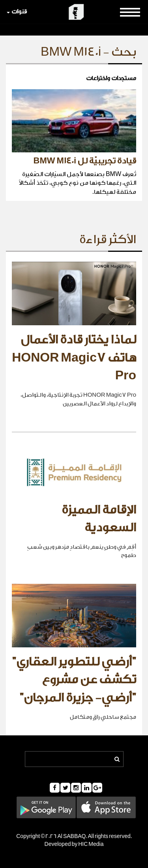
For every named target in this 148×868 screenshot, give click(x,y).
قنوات (17, 12)
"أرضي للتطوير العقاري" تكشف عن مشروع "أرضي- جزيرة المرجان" (74, 680)
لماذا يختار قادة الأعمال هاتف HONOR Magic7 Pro (74, 358)
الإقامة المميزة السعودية (99, 519)
